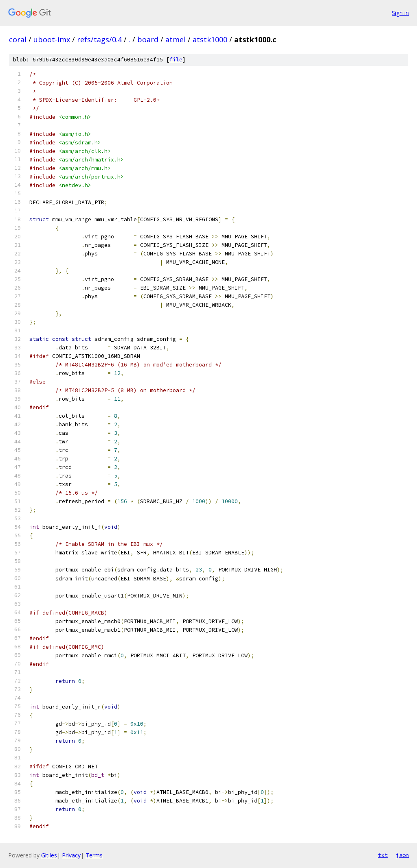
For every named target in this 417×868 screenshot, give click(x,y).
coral (18, 39)
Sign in (400, 13)
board (148, 39)
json (402, 855)
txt (383, 855)
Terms (94, 855)
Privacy (71, 855)
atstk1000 (210, 39)
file (176, 60)
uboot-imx (52, 39)
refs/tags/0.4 (99, 39)
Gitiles (49, 855)
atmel (176, 39)
